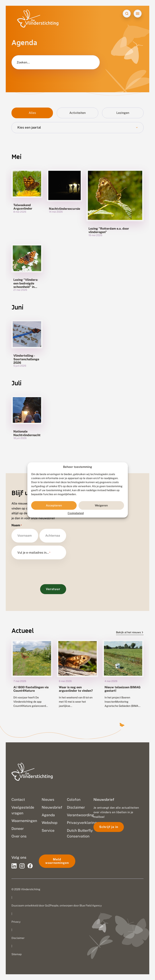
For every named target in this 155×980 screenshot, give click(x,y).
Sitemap (17, 954)
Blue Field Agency (91, 905)
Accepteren (54, 505)
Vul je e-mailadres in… (34, 553)
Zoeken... (23, 62)
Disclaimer (18, 938)
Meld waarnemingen (57, 861)
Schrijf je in (109, 827)
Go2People (52, 905)
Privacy (16, 922)
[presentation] (41, 570)
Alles (32, 113)
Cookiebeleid (76, 513)
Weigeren (101, 505)
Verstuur (53, 589)
